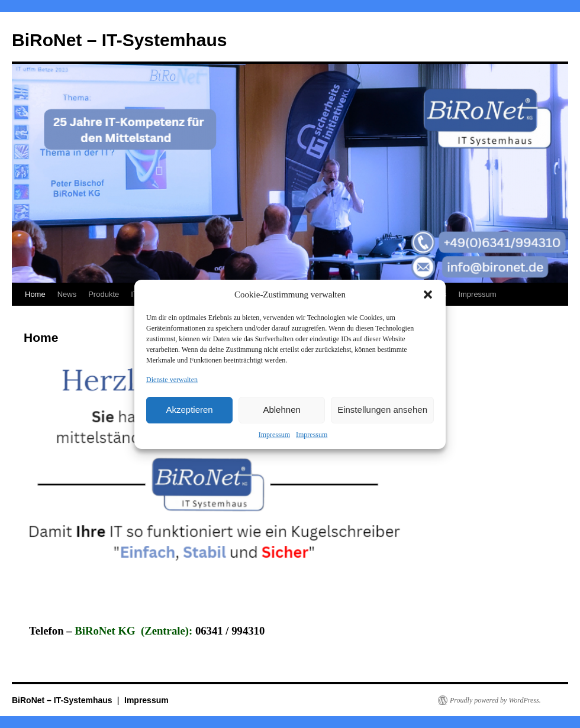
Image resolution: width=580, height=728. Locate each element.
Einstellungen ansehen (382, 410)
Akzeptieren (189, 410)
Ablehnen (281, 410)
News (67, 294)
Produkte (104, 294)
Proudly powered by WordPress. (495, 700)
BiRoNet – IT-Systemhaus (119, 40)
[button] (428, 295)
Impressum (274, 435)
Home (35, 294)
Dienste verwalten (172, 380)
